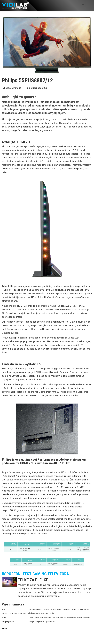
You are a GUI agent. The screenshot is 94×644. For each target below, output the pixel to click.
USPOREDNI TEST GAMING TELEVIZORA (35, 574)
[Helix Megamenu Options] (83, 5)
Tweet (5, 628)
